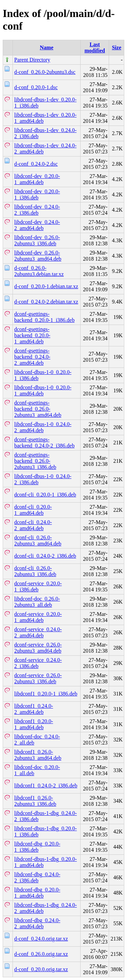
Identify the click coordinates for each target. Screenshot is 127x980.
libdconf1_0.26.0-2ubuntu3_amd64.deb (38, 755)
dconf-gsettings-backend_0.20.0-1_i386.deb (44, 317)
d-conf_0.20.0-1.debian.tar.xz (46, 286)
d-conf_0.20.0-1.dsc (36, 87)
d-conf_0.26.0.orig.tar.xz (41, 954)
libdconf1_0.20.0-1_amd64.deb (34, 724)
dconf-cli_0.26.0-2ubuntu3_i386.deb (35, 571)
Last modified (94, 47)
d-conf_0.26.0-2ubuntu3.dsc (45, 72)
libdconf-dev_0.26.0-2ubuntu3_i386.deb (37, 240)
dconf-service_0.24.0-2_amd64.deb (38, 632)
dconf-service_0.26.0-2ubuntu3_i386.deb (38, 678)
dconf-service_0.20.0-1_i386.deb (38, 586)
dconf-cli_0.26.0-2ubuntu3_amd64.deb (38, 541)
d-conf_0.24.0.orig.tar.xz (41, 939)
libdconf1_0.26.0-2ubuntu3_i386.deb (35, 801)
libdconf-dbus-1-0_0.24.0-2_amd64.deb (43, 427)
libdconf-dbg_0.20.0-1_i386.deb (37, 847)
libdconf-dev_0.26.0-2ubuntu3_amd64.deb (38, 256)
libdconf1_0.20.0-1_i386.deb (46, 694)
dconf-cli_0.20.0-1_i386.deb (45, 495)
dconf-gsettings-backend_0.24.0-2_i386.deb (44, 443)
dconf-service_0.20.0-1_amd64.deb (38, 617)
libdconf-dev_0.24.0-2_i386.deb (37, 210)
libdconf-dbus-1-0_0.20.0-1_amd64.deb (43, 390)
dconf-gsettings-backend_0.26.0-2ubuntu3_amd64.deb (38, 409)
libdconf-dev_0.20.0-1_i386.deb (37, 194)
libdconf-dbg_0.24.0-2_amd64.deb (37, 923)
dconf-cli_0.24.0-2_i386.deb (45, 556)
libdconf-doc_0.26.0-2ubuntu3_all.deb (37, 602)
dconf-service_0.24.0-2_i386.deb (38, 663)
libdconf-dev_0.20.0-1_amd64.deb (37, 179)
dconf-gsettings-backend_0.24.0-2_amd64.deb (32, 357)
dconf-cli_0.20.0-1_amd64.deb (33, 510)
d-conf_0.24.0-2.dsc (36, 164)
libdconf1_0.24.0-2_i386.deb (46, 786)
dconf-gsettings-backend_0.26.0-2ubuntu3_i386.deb (35, 461)
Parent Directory (32, 60)
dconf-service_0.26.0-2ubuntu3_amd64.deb (38, 648)
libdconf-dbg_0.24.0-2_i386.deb (37, 877)
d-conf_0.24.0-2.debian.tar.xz (46, 302)
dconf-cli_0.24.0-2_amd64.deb (33, 525)
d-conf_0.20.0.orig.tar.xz (41, 969)
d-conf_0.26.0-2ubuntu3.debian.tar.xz (39, 271)
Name (47, 47)
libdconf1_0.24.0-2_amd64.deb (34, 709)
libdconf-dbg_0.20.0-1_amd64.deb (37, 893)
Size (117, 47)
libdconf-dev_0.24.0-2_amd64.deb (37, 225)
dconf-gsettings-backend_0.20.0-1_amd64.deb (32, 335)
